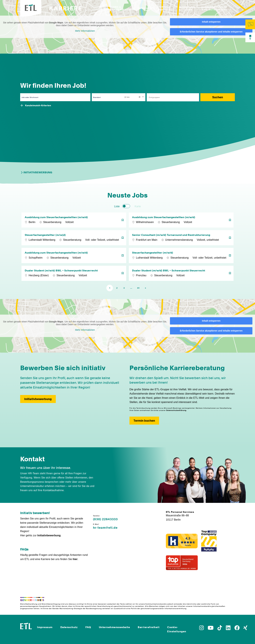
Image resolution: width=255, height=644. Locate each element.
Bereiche (143, 8)
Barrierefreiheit (149, 627)
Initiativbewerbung (36, 172)
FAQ (88, 627)
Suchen (218, 97)
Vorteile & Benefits (165, 8)
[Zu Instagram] (201, 629)
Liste (117, 206)
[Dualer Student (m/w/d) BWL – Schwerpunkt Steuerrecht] (74, 273)
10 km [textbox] (127, 97)
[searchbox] (171, 97)
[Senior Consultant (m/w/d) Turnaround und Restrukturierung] (181, 238)
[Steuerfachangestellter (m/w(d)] (74, 238)
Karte (138, 206)
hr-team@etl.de (105, 528)
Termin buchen (144, 421)
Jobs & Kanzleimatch (121, 8)
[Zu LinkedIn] (228, 629)
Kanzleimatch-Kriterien (38, 105)
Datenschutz (69, 627)
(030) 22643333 (105, 519)
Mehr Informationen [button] (85, 31)
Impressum (45, 627)
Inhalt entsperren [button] (211, 22)
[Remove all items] (139, 97)
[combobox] (134, 97)
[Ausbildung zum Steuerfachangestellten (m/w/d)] (74, 220)
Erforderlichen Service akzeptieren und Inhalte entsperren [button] (211, 32)
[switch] (126, 206)
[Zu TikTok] (220, 629)
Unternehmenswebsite (114, 627)
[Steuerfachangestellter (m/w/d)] (181, 255)
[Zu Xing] (245, 629)
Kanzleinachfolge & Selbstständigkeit (216, 8)
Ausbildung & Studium (187, 8)
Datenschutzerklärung (176, 410)
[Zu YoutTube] (211, 629)
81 (138, 288)
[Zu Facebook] (237, 629)
